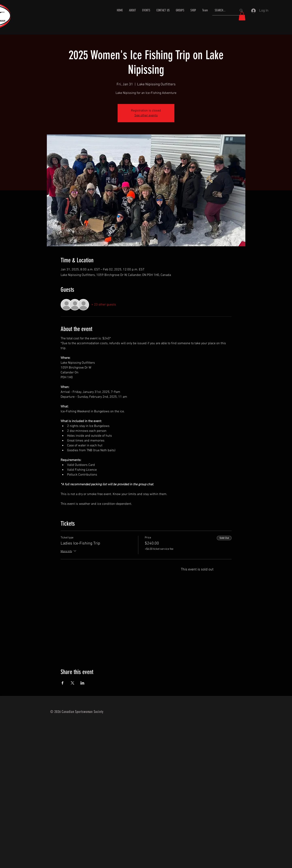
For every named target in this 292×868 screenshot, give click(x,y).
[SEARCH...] (223, 10)
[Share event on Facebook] (63, 683)
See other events (146, 116)
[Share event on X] (72, 683)
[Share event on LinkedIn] (82, 683)
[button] (242, 16)
